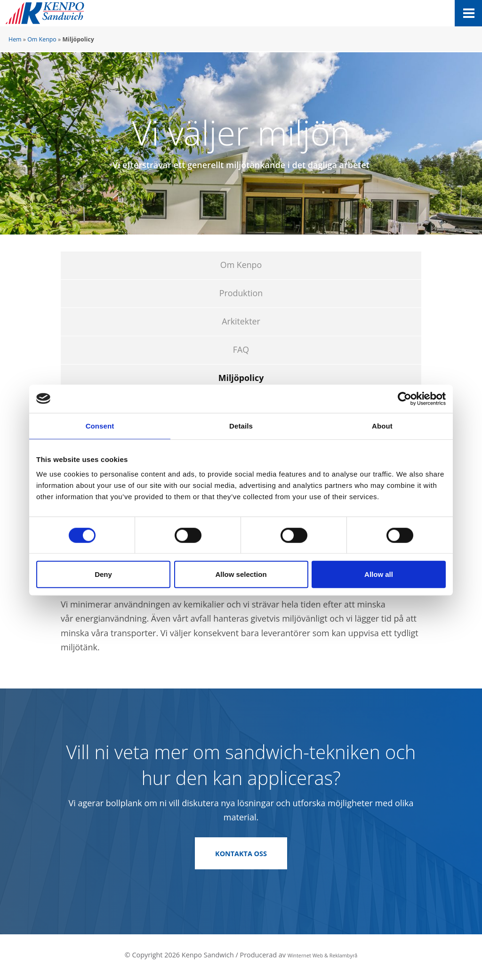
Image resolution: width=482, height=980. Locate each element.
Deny (103, 574)
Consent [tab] (100, 425)
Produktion (241, 293)
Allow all (379, 574)
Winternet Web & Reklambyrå (322, 958)
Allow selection (241, 574)
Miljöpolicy (241, 378)
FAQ (241, 349)
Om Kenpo (42, 39)
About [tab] (382, 425)
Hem (15, 39)
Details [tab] (241, 425)
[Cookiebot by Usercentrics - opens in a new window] (405, 398)
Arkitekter (241, 321)
